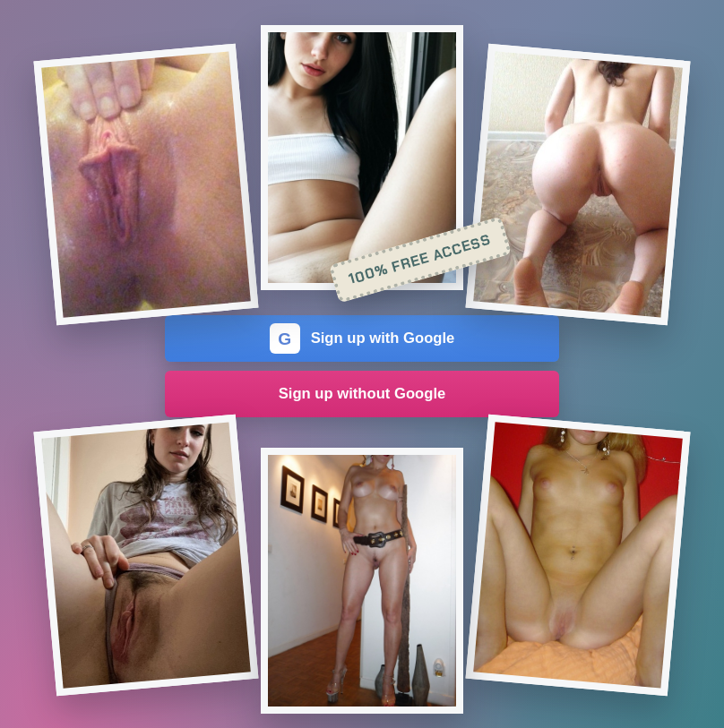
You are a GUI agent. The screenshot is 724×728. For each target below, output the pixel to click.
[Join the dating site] (147, 185)
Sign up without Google (362, 394)
